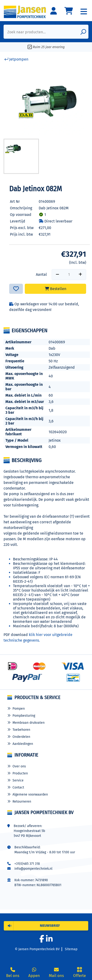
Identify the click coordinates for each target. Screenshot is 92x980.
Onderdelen (21, 737)
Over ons (19, 766)
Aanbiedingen (23, 744)
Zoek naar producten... (27, 32)
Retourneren (22, 802)
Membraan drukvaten (29, 723)
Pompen (19, 709)
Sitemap (71, 949)
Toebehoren (21, 730)
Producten (20, 773)
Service (18, 780)
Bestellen (56, 289)
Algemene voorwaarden (30, 794)
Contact (18, 787)
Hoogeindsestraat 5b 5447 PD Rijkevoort (29, 833)
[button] (46, 926)
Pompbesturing (24, 716)
